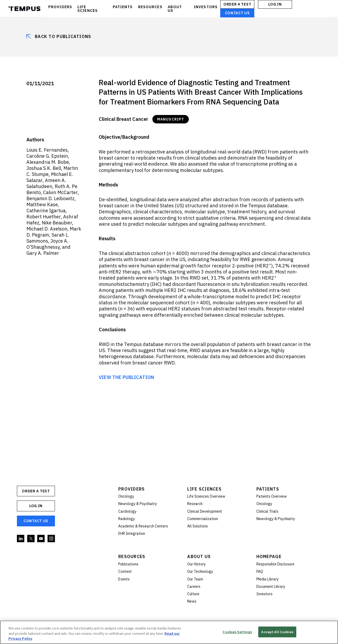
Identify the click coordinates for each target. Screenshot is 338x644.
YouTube (41, 539)
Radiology (127, 519)
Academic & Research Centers (143, 526)
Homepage (269, 556)
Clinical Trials (267, 511)
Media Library (267, 579)
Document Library (271, 587)
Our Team (195, 579)
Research (195, 504)
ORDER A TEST (237, 4)
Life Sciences (204, 489)
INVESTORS (206, 7)
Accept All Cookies (277, 632)
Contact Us (237, 13)
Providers (132, 489)
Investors (264, 594)
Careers (194, 587)
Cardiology (127, 511)
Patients (268, 489)
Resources (132, 556)
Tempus (24, 9)
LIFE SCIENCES (88, 9)
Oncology (126, 496)
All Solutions (198, 526)
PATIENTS (123, 7)
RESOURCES (150, 7)
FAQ (260, 571)
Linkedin (21, 539)
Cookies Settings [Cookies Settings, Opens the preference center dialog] (237, 632)
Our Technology (200, 571)
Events (124, 579)
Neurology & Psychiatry (138, 504)
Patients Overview (272, 496)
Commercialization (203, 519)
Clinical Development (205, 511)
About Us (199, 556)
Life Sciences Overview (206, 496)
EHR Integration (132, 534)
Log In (275, 4)
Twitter (31, 539)
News (192, 601)
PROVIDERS (60, 7)
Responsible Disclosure (275, 564)
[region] (169, 632)
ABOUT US (175, 9)
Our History (196, 564)
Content (125, 571)
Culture (193, 594)
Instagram (51, 539)
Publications (128, 564)
